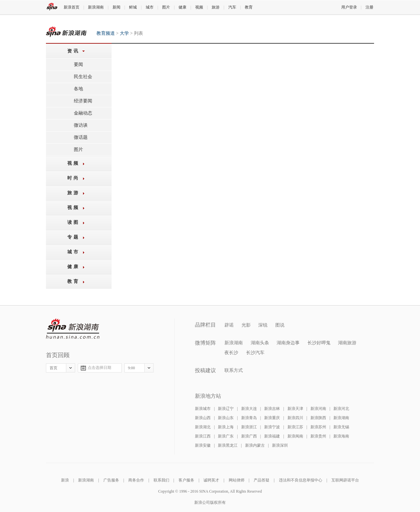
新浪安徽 (203, 445)
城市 (150, 7)
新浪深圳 (280, 445)
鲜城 (133, 7)
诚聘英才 (211, 480)
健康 (182, 7)
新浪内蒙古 (255, 445)
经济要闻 (83, 101)
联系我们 (161, 480)
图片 (166, 7)
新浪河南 (318, 409)
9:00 (131, 368)
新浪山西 (203, 418)
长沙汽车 (255, 353)
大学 (124, 33)
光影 (246, 325)
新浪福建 (272, 436)
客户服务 (186, 480)
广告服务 (111, 480)
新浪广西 (249, 436)
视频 (199, 7)
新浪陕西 (318, 418)
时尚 (73, 178)
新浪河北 (341, 409)
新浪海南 (341, 436)
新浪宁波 (272, 427)
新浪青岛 (249, 418)
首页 (53, 368)
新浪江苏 (295, 427)
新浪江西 (203, 436)
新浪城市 (203, 409)
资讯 (73, 51)
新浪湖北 (203, 427)
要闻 (78, 64)
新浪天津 (295, 409)
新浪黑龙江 (228, 445)
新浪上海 (226, 427)
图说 (280, 325)
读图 (73, 222)
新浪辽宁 (226, 409)
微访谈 (81, 125)
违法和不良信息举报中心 (301, 480)
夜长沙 (231, 353)
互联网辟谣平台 (345, 480)
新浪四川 (295, 418)
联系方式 (234, 370)
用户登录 (349, 7)
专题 (73, 237)
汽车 (232, 7)
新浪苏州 (318, 427)
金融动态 (83, 113)
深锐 (263, 325)
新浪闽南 (295, 436)
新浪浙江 (249, 427)
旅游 (216, 7)
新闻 (116, 7)
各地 (78, 89)
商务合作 (136, 480)
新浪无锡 (341, 427)
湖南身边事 (288, 343)
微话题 (81, 137)
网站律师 (237, 480)
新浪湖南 (96, 7)
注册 (369, 7)
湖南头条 (260, 343)
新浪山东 (226, 418)
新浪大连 (249, 409)
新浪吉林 (272, 409)
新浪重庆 (272, 418)
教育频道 (66, 32)
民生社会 (83, 77)
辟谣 (229, 325)
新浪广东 (226, 436)
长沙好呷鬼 (319, 343)
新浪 (65, 480)
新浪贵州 (318, 436)
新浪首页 (72, 7)
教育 (249, 7)
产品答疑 (262, 480)
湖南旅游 (347, 343)
